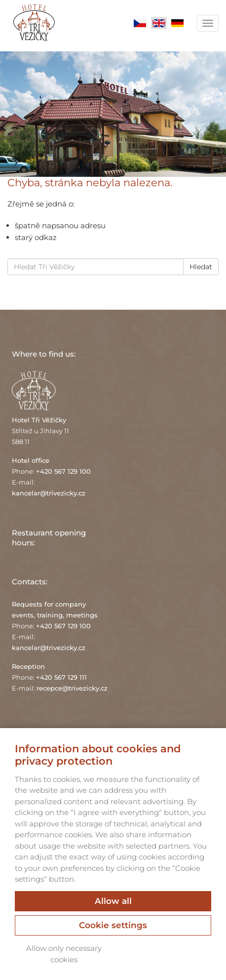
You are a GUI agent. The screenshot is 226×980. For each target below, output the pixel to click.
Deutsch (178, 23)
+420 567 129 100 (63, 471)
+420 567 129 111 (61, 677)
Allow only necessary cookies (64, 954)
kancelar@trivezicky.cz (49, 493)
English (159, 23)
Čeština (140, 23)
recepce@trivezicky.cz (72, 688)
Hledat (201, 267)
